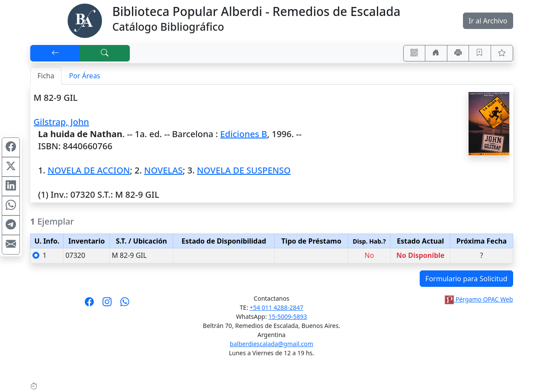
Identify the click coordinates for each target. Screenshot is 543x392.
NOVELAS (163, 170)
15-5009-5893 (288, 316)
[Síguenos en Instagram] (107, 305)
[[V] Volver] (55, 53)
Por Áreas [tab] (84, 76)
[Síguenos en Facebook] (89, 305)
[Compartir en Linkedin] (11, 186)
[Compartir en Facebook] (11, 148)
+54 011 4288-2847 (276, 307)
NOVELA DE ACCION (89, 170)
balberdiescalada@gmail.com (271, 344)
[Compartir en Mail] (11, 245)
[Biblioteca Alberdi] (85, 20)
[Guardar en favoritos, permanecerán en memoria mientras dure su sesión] (480, 53)
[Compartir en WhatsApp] (11, 206)
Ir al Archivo (488, 21)
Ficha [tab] (46, 76)
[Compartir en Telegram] (11, 225)
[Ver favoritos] (502, 53)
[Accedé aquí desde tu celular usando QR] (414, 53)
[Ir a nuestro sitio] (436, 53)
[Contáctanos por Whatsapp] (125, 305)
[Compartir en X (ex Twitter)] (11, 167)
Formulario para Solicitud (466, 279)
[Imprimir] (458, 53)
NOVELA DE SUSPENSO (244, 170)
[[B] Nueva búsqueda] (105, 53)
